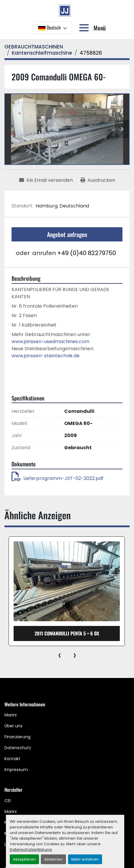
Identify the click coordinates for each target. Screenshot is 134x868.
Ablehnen (53, 859)
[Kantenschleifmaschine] (42, 53)
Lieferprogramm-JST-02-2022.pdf (58, 478)
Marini (11, 715)
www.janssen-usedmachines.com (50, 341)
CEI (8, 801)
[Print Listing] (98, 180)
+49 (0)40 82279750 (87, 253)
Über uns (13, 726)
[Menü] (85, 28)
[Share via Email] (46, 180)
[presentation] (60, 655)
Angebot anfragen (67, 234)
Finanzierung (17, 737)
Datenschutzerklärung (31, 850)
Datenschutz (18, 748)
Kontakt (12, 759)
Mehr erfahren (85, 859)
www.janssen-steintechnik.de (46, 356)
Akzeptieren (24, 859)
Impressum (16, 770)
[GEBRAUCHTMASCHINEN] (34, 47)
